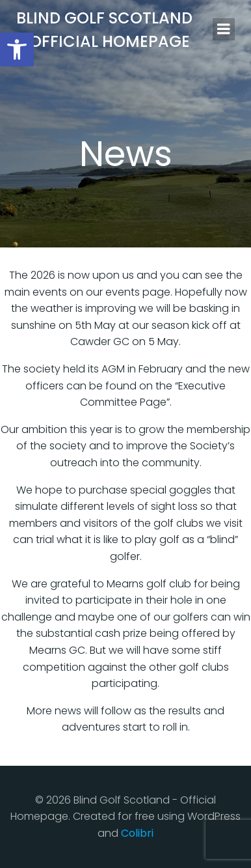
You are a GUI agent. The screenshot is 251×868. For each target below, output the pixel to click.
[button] (17, 49)
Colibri (137, 833)
